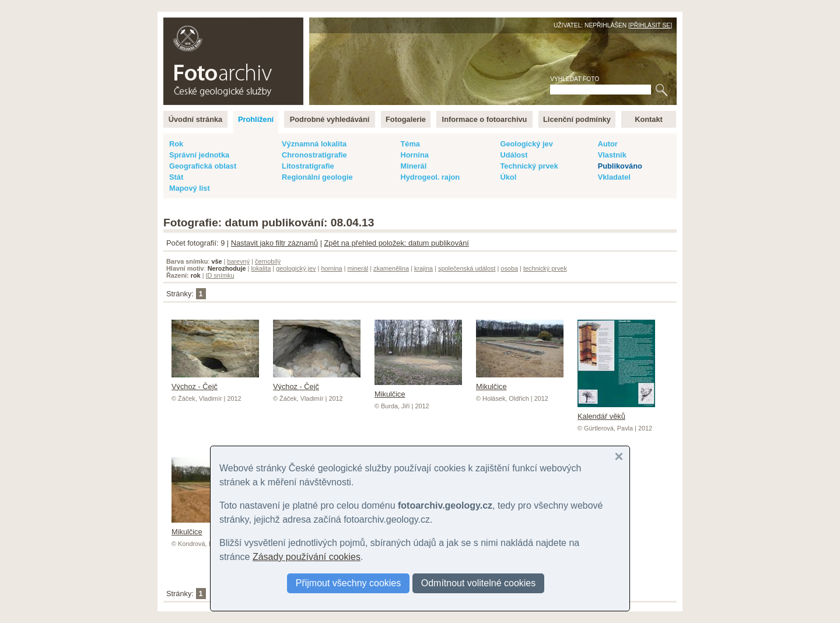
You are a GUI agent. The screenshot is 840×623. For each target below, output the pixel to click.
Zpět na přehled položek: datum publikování (397, 243)
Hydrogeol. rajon (430, 177)
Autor (608, 144)
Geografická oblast (203, 166)
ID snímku (220, 275)
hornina (331, 268)
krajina (423, 268)
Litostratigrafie (308, 166)
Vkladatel (614, 177)
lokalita (261, 268)
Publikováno (620, 166)
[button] (619, 457)
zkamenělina (391, 268)
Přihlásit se (650, 25)
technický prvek (545, 268)
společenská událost (467, 268)
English (289, 24)
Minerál (413, 166)
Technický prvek (529, 166)
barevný (238, 261)
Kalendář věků (616, 412)
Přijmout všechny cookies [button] (349, 583)
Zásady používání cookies (307, 557)
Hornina (414, 155)
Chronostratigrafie (314, 155)
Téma (410, 144)
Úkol (508, 177)
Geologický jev (526, 144)
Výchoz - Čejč (215, 382)
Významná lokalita (314, 144)
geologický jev (296, 268)
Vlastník (612, 155)
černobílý (268, 261)
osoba (509, 268)
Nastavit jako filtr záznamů (274, 243)
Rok (176, 144)
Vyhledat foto (575, 79)
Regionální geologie (317, 177)
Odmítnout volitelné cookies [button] (479, 583)
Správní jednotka (199, 155)
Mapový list (190, 188)
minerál (358, 268)
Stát (176, 177)
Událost (514, 155)
